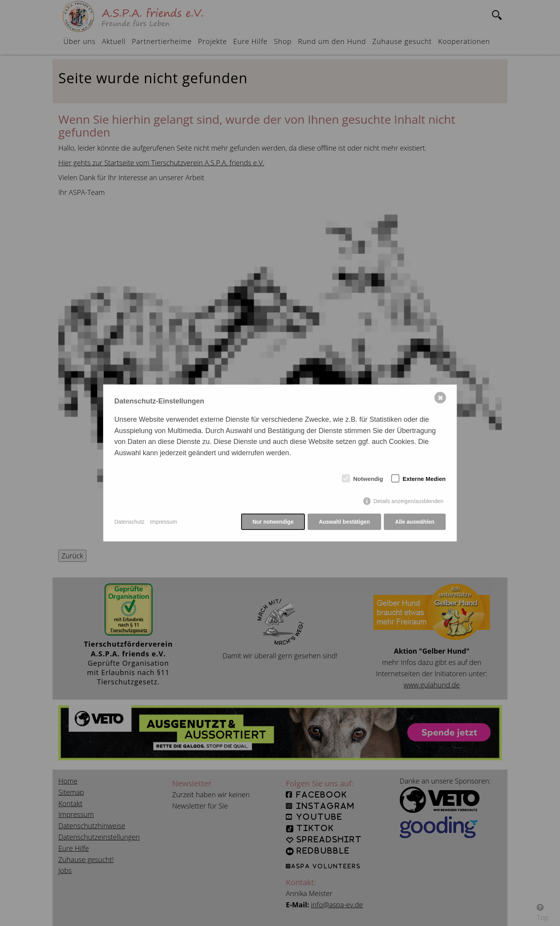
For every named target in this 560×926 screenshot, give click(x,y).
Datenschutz (129, 522)
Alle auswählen (415, 522)
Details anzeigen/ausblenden (408, 502)
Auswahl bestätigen (344, 522)
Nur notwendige (273, 522)
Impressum (164, 522)
